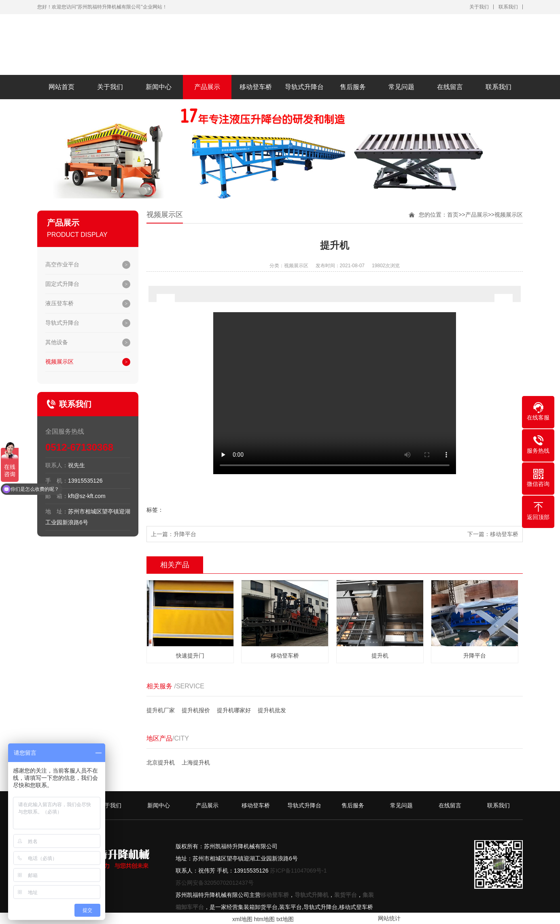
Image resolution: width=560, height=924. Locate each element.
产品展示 (207, 87)
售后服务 (353, 87)
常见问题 (401, 87)
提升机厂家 (161, 710)
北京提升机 (161, 762)
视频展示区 (59, 362)
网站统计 (389, 918)
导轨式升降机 (312, 895)
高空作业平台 (62, 264)
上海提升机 (196, 762)
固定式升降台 (62, 284)
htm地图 (264, 919)
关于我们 (479, 7)
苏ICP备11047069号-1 (298, 871)
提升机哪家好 (234, 710)
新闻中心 (159, 87)
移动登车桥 (256, 87)
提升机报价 (196, 710)
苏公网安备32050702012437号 (215, 883)
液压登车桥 (59, 303)
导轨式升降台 (304, 87)
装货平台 (346, 895)
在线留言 (450, 87)
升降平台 (185, 534)
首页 (453, 215)
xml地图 (242, 919)
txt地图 (285, 919)
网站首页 (62, 87)
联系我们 (508, 7)
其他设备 (57, 342)
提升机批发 (272, 710)
